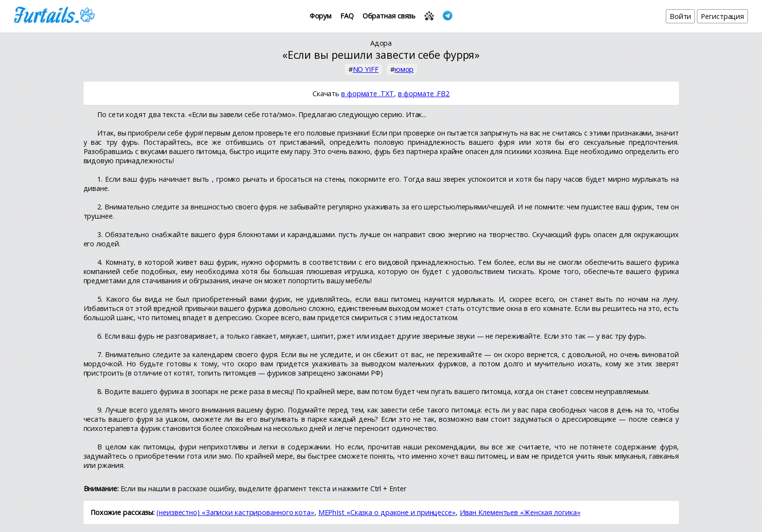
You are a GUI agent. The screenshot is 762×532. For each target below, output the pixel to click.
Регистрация (722, 16)
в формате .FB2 (424, 94)
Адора (381, 43)
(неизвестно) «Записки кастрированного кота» (235, 512)
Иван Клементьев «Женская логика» (520, 512)
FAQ (347, 16)
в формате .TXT (368, 94)
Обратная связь (389, 16)
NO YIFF (366, 69)
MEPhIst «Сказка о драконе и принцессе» (387, 512)
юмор (404, 69)
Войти (681, 16)
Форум (321, 16)
